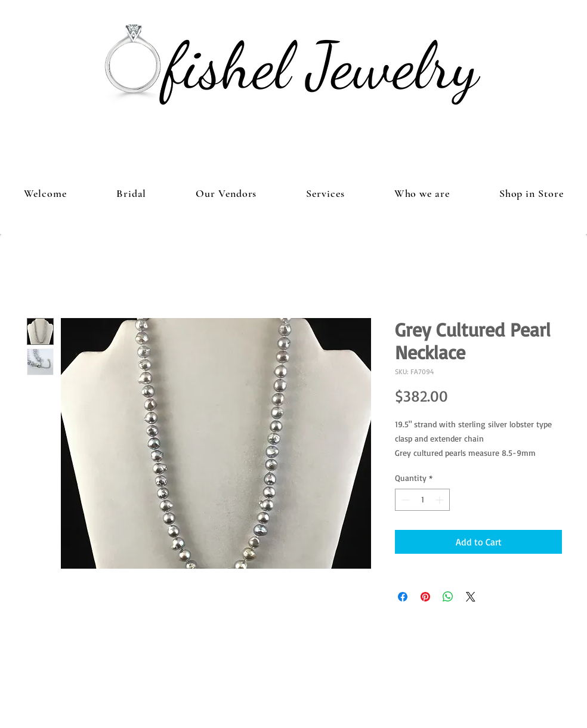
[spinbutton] (422, 500)
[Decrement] (404, 500)
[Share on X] (471, 597)
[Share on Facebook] (403, 597)
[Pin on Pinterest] (425, 597)
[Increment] (441, 500)
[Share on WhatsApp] (448, 597)
